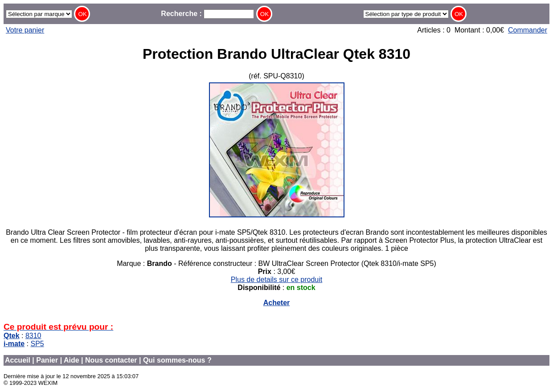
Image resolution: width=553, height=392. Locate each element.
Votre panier (25, 30)
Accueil (18, 360)
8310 (33, 336)
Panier (47, 360)
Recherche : (207, 14)
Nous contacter (111, 360)
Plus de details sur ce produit (276, 280)
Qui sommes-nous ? (177, 360)
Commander (528, 30)
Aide (72, 360)
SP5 (37, 344)
